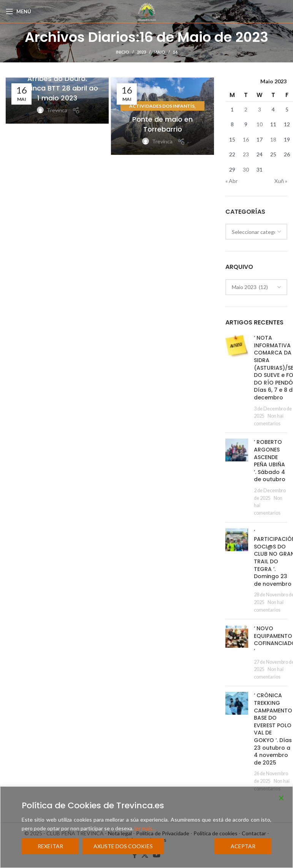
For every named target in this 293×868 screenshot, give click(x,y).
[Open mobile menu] (18, 11)
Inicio (123, 52)
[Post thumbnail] (237, 381)
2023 (141, 52)
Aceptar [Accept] (243, 846)
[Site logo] (147, 11)
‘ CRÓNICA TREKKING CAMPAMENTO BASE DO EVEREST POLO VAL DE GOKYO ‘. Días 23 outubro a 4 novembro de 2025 (273, 729)
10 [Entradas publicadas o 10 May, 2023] (260, 124)
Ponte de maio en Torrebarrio (162, 124)
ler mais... (145, 828)
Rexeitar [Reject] (50, 846)
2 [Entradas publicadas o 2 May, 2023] (246, 109)
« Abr (231, 181)
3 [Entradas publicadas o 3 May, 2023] (260, 109)
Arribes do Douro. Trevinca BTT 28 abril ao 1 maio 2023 (57, 88)
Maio (159, 52)
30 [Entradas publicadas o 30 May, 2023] (246, 169)
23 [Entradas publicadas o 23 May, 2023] (246, 154)
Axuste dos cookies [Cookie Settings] (123, 846)
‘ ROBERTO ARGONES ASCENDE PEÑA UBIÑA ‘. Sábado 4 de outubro (270, 461)
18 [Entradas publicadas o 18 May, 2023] (273, 139)
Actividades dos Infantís (162, 106)
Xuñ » (281, 181)
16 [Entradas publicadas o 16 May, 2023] (246, 139)
